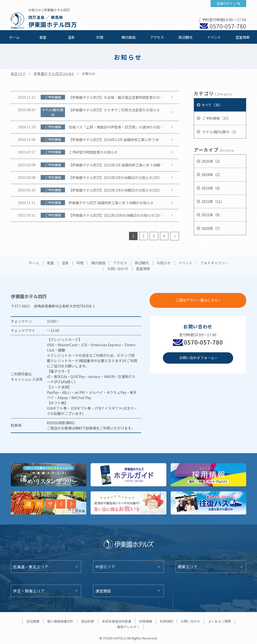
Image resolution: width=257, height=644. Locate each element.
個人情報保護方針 (60, 621)
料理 (100, 37)
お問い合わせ (118, 269)
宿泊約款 (88, 621)
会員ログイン (226, 3)
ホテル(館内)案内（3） (220, 132)
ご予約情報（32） (216, 118)
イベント (214, 37)
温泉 (71, 37)
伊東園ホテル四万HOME (54, 74)
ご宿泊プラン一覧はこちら (197, 300)
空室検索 (243, 37)
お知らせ (164, 263)
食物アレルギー (128, 627)
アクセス (157, 37)
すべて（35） (212, 105)
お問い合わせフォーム (197, 358)
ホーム (14, 37)
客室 (43, 37)
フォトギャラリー (214, 263)
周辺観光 (185, 37)
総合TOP (18, 74)
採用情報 (146, 621)
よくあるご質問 (219, 621)
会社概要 (33, 621)
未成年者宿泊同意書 (117, 621)
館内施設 (128, 37)
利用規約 (166, 621)
